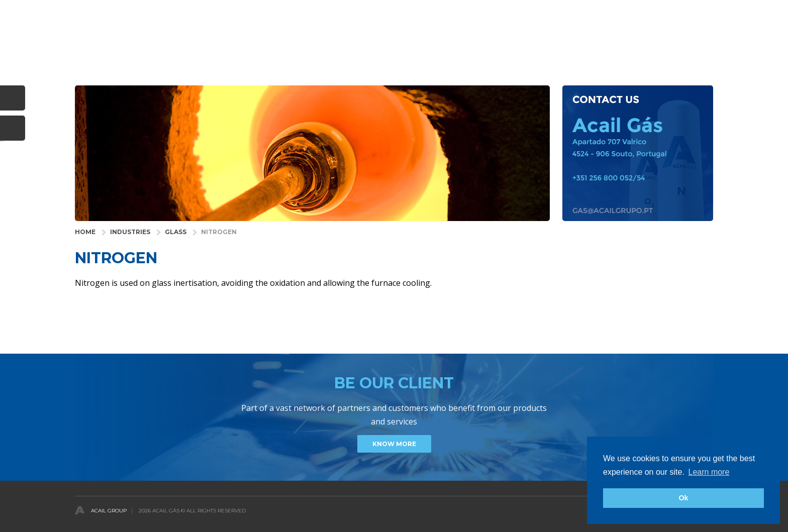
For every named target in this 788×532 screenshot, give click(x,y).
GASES (457, 42)
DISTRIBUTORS (603, 42)
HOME (85, 232)
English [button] (702, 12)
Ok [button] (683, 498)
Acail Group (109, 511)
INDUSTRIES (370, 42)
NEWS (653, 42)
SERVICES (499, 42)
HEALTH (418, 42)
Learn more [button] (709, 472)
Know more (394, 444)
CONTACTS (696, 42)
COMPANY (547, 42)
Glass (176, 232)
